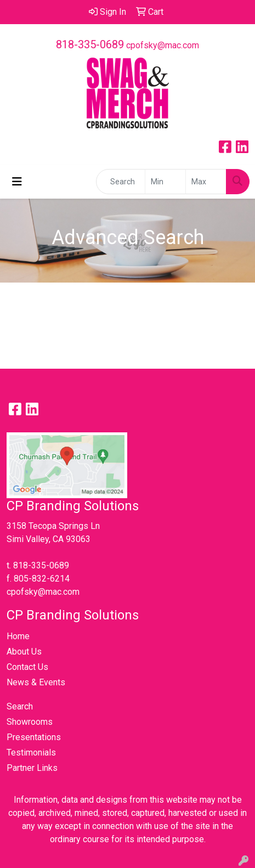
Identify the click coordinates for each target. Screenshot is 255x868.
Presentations (34, 737)
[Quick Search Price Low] (165, 182)
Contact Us (27, 667)
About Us (24, 652)
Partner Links (32, 768)
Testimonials (31, 753)
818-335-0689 (90, 44)
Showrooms (30, 722)
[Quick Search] (121, 182)
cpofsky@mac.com (163, 45)
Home (18, 636)
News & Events (36, 682)
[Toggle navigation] (17, 182)
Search (20, 706)
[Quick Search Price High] (206, 182)
